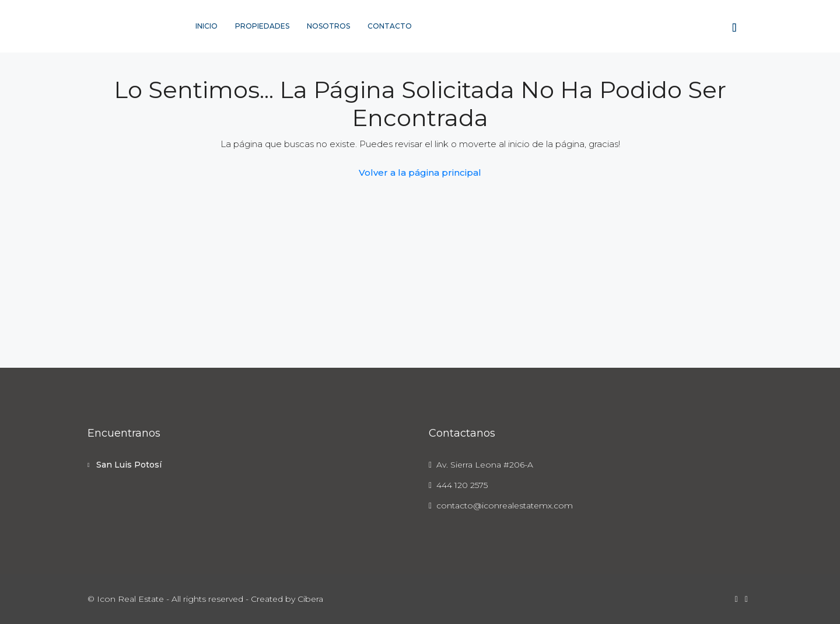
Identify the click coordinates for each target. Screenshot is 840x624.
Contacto (390, 26)
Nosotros (328, 26)
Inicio (206, 26)
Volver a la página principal (420, 172)
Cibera (310, 599)
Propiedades (262, 26)
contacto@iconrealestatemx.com (505, 506)
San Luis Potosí (129, 465)
